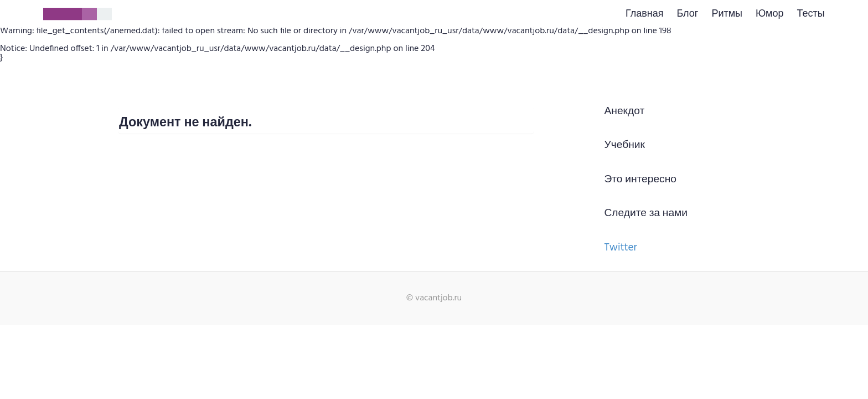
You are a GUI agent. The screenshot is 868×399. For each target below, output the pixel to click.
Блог (688, 14)
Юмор (769, 14)
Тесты (810, 14)
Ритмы (727, 14)
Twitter (621, 248)
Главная (645, 14)
